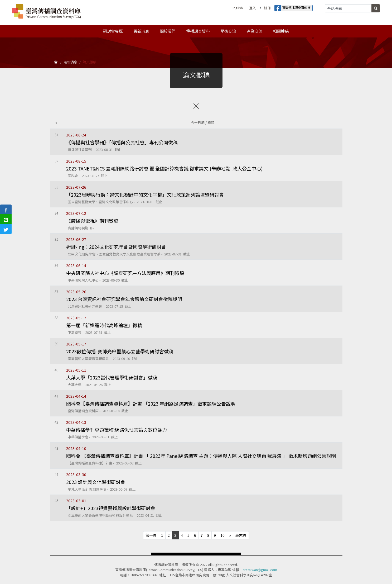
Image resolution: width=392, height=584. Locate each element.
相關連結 (281, 31)
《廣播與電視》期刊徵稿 (92, 221)
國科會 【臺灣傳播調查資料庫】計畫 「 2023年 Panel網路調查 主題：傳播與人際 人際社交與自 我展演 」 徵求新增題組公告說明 (201, 456)
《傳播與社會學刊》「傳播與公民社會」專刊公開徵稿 (122, 142)
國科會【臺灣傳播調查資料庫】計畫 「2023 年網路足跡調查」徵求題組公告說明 (151, 403)
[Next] (230, 535)
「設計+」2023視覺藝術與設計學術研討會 (111, 508)
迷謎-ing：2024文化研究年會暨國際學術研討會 (116, 247)
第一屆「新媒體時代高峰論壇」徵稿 (104, 325)
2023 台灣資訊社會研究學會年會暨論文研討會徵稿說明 (124, 299)
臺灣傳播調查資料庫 (293, 8)
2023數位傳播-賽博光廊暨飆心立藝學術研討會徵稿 (120, 351)
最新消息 (70, 62)
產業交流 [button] (255, 31)
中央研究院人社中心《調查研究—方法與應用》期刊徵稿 (125, 273)
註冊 (267, 8)
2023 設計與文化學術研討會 (96, 482)
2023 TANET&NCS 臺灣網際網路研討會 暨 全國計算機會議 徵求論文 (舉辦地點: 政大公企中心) (164, 168)
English (237, 8)
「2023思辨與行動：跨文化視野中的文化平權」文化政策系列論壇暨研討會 (145, 194)
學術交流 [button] (228, 31)
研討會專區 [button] (113, 31)
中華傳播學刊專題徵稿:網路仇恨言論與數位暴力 (117, 430)
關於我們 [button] (168, 31)
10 (222, 535)
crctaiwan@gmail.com (260, 570)
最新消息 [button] (141, 31)
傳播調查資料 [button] (198, 31)
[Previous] (151, 535)
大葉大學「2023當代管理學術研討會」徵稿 (112, 377)
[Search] (348, 8)
